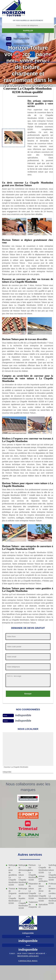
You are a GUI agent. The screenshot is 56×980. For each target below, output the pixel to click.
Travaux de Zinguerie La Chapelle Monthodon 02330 (11, 896)
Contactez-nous (28, 961)
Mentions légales (28, 956)
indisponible (23, 715)
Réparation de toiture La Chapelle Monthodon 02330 (31, 891)
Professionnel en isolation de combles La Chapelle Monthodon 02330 (51, 894)
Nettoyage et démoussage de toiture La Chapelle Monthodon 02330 (21, 875)
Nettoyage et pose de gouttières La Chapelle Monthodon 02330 (11, 875)
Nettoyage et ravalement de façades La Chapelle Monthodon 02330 (21, 898)
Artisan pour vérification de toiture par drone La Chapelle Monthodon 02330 (41, 889)
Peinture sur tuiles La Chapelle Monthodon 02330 (31, 872)
